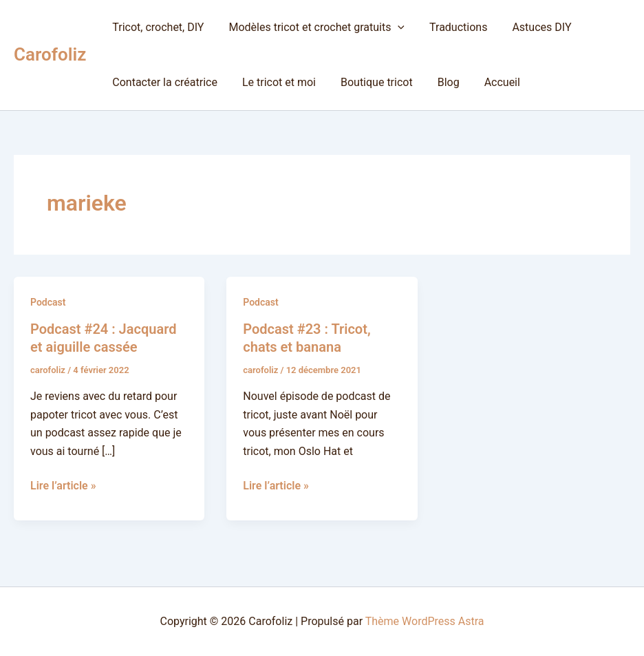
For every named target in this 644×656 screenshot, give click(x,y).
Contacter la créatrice (163, 82)
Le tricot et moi (275, 82)
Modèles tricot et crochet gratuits (312, 28)
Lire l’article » (63, 485)
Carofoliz (50, 54)
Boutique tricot (370, 82)
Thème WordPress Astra (425, 621)
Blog (439, 82)
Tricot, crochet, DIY (157, 27)
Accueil (490, 82)
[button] (394, 28)
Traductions (451, 27)
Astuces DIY (532, 27)
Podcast (48, 302)
